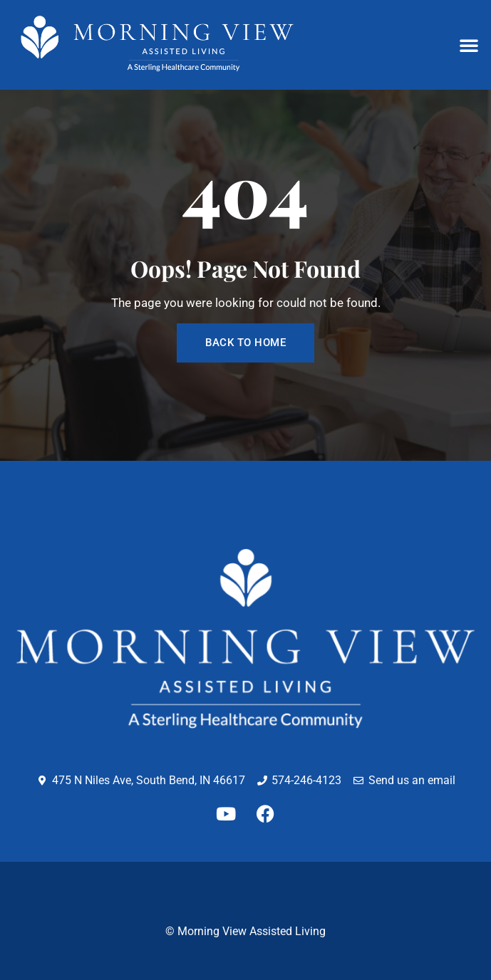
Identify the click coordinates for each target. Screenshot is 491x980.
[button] (469, 45)
